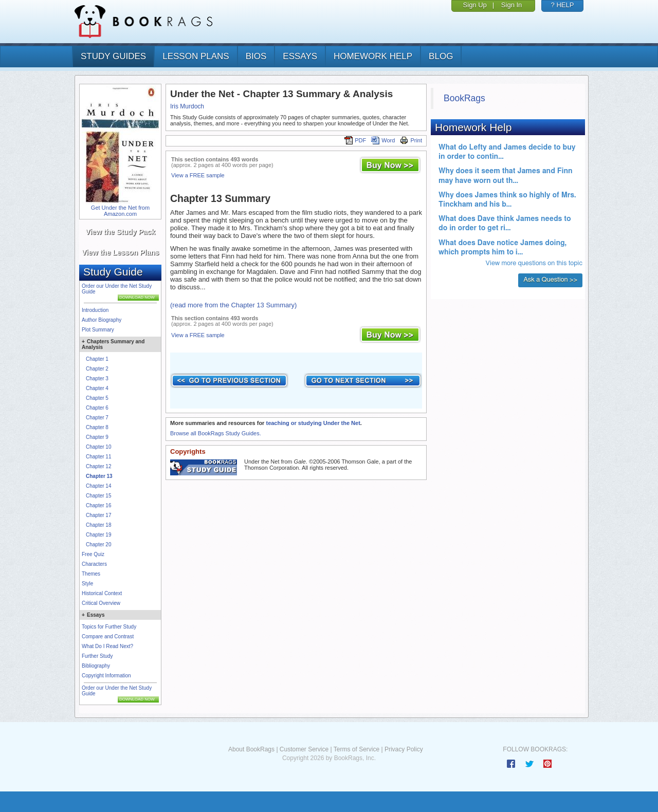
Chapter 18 (98, 525)
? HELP (563, 5)
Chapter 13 (99, 476)
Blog (441, 56)
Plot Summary (98, 330)
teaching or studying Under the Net (313, 423)
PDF (355, 140)
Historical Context (102, 593)
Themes (91, 574)
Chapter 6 (97, 408)
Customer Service (304, 749)
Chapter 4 (97, 388)
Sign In (511, 5)
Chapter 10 (98, 447)
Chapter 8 (97, 427)
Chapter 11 (98, 457)
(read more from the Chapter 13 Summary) (233, 305)
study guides (113, 56)
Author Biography (102, 320)
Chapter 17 (98, 515)
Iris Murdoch (187, 106)
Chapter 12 (98, 466)
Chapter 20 (98, 545)
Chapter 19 (98, 535)
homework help (373, 56)
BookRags (464, 98)
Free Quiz (93, 554)
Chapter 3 (97, 379)
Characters (94, 564)
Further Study (97, 656)
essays (300, 56)
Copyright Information (106, 676)
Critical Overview (101, 603)
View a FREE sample (198, 175)
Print (411, 140)
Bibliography (96, 666)
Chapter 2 (97, 369)
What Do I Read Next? (107, 646)
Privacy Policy (404, 749)
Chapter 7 (97, 418)
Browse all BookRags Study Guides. (216, 433)
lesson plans (196, 56)
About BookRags (251, 749)
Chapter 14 (98, 486)
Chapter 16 (98, 505)
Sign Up (475, 5)
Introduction (95, 310)
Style (87, 584)
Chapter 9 (97, 437)
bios (256, 56)
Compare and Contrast (108, 636)
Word (383, 140)
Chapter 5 (97, 398)
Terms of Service (357, 749)
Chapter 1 (97, 359)
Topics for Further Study (109, 627)
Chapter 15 (98, 496)
